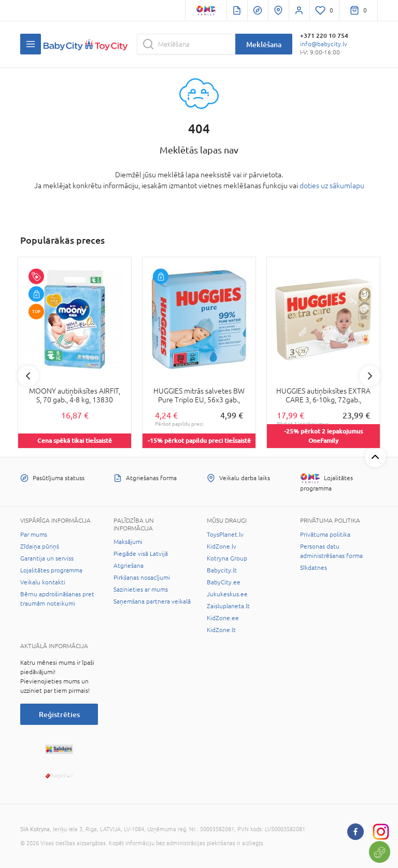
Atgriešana (129, 566)
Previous (28, 376)
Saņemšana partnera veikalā (152, 601)
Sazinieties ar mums (141, 590)
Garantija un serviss (47, 558)
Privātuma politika (325, 535)
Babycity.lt (222, 570)
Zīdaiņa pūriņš (40, 547)
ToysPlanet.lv (225, 535)
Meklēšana (264, 44)
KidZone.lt (221, 630)
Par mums (34, 535)
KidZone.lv (222, 547)
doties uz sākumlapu (332, 186)
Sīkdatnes (314, 568)
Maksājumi (128, 542)
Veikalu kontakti (43, 582)
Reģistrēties (59, 714)
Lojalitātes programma (51, 570)
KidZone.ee (223, 618)
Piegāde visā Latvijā (141, 554)
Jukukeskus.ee (227, 594)
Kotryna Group (227, 558)
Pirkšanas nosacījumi (142, 578)
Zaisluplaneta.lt (228, 606)
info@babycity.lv (324, 44)
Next (370, 376)
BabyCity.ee (224, 582)
